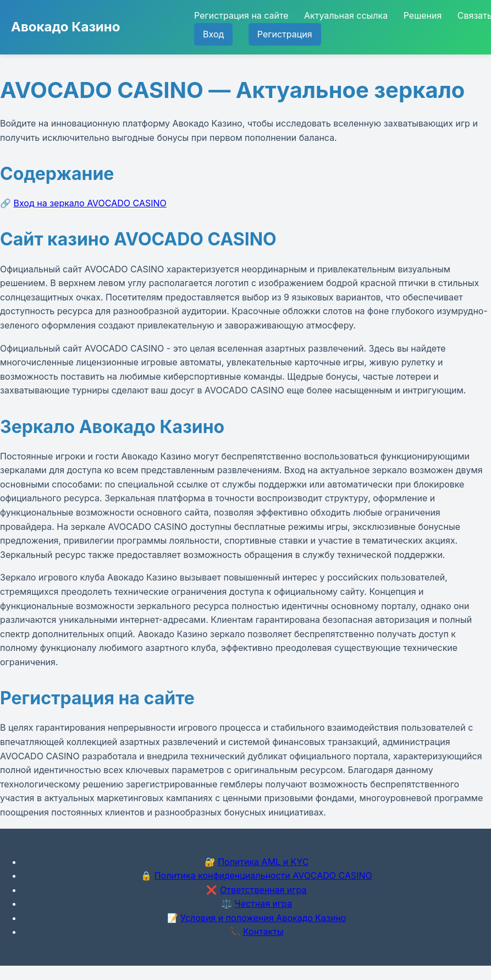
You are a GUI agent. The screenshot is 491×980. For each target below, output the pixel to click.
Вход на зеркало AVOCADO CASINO (90, 203)
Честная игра (263, 904)
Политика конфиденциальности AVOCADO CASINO (263, 875)
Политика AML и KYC (263, 862)
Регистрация (285, 34)
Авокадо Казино (65, 27)
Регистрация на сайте (241, 15)
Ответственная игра (263, 890)
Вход (213, 34)
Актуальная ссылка (346, 15)
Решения (423, 15)
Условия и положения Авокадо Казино (263, 918)
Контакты (263, 932)
